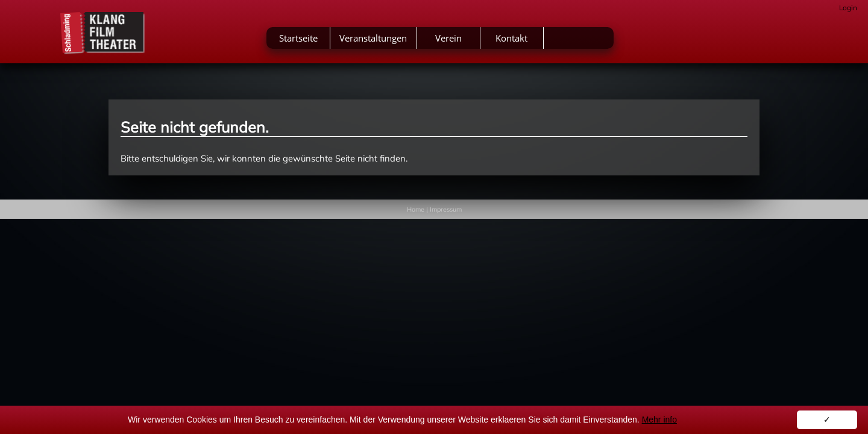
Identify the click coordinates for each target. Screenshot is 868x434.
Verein (535, 41)
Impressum (446, 209)
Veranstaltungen (460, 41)
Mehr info (659, 420)
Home (416, 209)
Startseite (385, 41)
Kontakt (598, 41)
